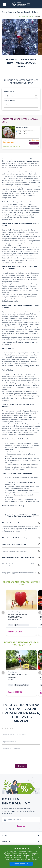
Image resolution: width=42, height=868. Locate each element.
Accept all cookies (21, 864)
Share (37, 16)
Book (34, 143)
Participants (9, 101)
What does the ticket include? (21, 147)
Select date (9, 91)
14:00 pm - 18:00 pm (23, 134)
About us (21, 842)
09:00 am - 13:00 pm (23, 132)
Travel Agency (8, 12)
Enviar (21, 766)
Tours (19, 12)
